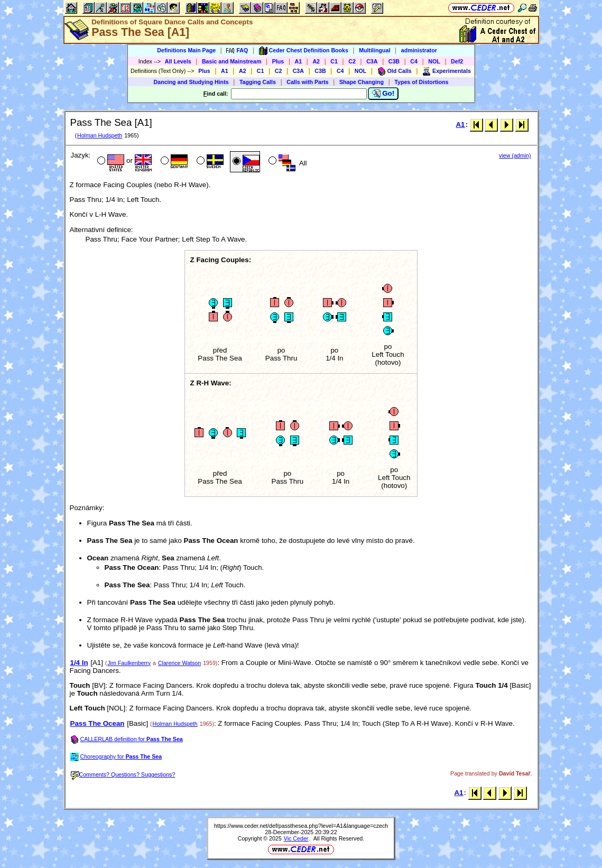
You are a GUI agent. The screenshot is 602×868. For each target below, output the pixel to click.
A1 (299, 61)
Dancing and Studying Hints (191, 82)
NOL (434, 61)
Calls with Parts (307, 82)
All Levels (178, 61)
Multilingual (374, 50)
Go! (383, 94)
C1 (334, 61)
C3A (372, 61)
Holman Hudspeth (100, 135)
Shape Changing (362, 82)
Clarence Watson (179, 663)
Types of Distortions (421, 82)
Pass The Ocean (98, 723)
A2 (316, 61)
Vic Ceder (296, 838)
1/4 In (79, 663)
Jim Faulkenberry (129, 663)
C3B (394, 61)
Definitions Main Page (186, 50)
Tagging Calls (258, 82)
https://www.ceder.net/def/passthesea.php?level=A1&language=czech (301, 826)
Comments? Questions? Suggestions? (123, 774)
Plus (278, 61)
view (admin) (515, 155)
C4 (414, 61)
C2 (352, 61)
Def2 (457, 61)
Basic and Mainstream (232, 61)
